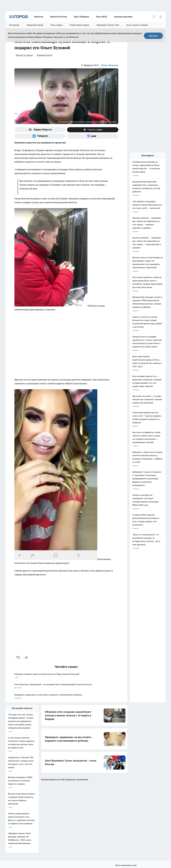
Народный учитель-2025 (108, 25)
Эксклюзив (14, 25)
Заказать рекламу (123, 17)
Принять (153, 36)
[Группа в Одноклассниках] (123, 801)
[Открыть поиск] (154, 17)
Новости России (59, 17)
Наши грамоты (43, 814)
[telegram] (27, 657)
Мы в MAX (102, 17)
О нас (7, 811)
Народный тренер (35, 25)
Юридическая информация (15, 823)
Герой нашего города (80, 25)
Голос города (57, 25)
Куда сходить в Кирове (137, 25)
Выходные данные (44, 823)
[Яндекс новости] (40, 130)
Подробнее (84, 832)
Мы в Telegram (82, 17)
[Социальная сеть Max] (93, 136)
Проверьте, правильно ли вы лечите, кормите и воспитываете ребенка (66, 697)
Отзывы (41, 811)
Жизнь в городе (24, 55)
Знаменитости (44, 55)
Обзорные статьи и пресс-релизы (82, 811)
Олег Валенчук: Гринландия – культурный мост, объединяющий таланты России (66, 686)
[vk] (18, 657)
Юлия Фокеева (110, 65)
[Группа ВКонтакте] (117, 801)
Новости (39, 17)
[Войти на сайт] (160, 17)
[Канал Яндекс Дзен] (93, 130)
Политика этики (76, 814)
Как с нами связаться (13, 817)
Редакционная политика (78, 817)
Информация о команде (14, 814)
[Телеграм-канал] (40, 136)
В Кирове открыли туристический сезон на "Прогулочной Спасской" (66, 676)
